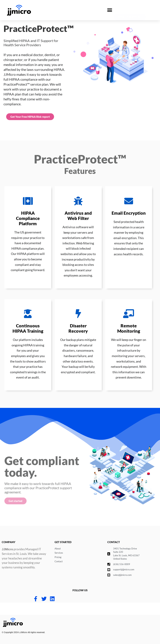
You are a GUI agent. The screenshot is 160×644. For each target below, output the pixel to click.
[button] (110, 10)
